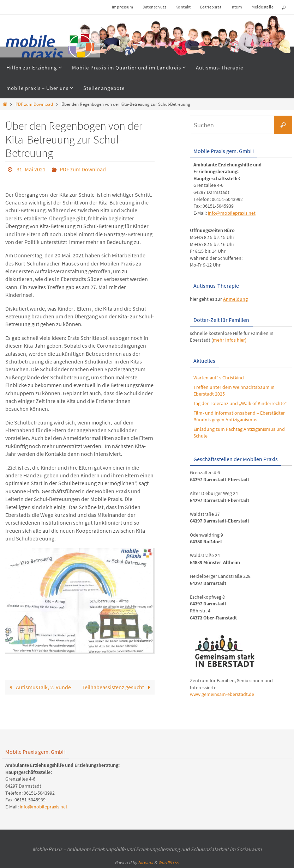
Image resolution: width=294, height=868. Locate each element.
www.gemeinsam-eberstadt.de (222, 694)
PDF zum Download (34, 104)
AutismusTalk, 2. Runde (39, 687)
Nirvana (146, 863)
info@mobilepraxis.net (232, 213)
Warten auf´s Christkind (219, 378)
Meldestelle (263, 7)
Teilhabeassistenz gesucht (118, 687)
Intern (236, 7)
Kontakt (183, 7)
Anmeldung (235, 299)
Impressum (123, 7)
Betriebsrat (211, 7)
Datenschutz (154, 7)
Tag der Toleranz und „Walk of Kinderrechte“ (240, 403)
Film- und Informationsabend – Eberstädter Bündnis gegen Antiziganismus (239, 416)
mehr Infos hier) (230, 340)
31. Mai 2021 (31, 169)
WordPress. (169, 863)
